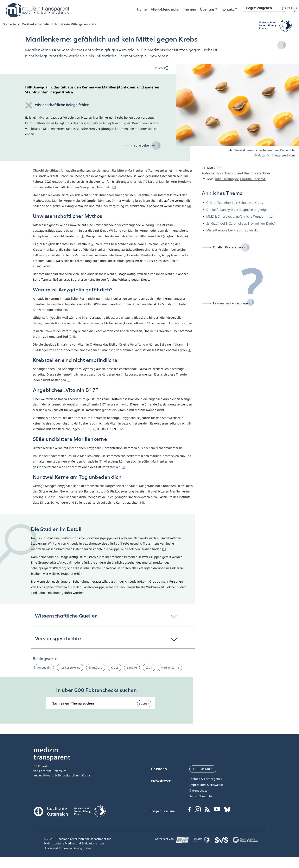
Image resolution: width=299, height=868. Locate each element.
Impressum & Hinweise (206, 785)
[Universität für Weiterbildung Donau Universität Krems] (90, 813)
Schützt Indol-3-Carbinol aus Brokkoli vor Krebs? (241, 223)
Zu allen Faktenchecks (229, 247)
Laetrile (132, 668)
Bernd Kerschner (257, 173)
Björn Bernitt (226, 173)
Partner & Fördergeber (206, 779)
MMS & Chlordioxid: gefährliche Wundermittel (240, 216)
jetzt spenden (203, 769)
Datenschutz (198, 790)
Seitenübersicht (201, 796)
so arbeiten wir (145, 145)
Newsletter (161, 781)
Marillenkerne (170, 668)
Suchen (289, 8)
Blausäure (96, 668)
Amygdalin (44, 668)
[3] (114, 187)
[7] (123, 467)
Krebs (115, 668)
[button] (113, 618)
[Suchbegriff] (100, 703)
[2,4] (72, 336)
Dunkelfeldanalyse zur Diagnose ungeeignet (238, 210)
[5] (69, 380)
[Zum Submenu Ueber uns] (209, 9)
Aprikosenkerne (70, 668)
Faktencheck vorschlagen (231, 303)
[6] (101, 461)
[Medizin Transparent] (37, 10)
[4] (189, 206)
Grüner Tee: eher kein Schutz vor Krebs (235, 203)
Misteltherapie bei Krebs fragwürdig (232, 230)
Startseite (10, 24)
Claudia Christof (253, 179)
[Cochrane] (51, 811)
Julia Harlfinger (227, 179)
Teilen (161, 68)
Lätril (149, 668)
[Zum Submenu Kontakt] (229, 9)
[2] (93, 244)
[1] (82, 236)
